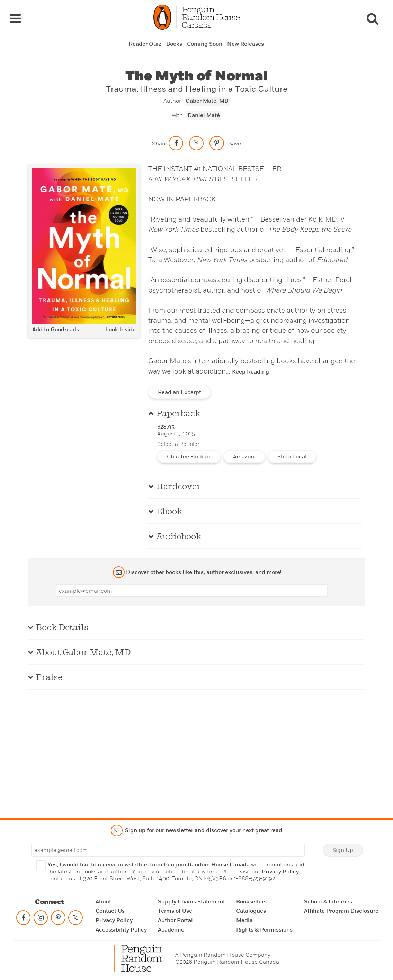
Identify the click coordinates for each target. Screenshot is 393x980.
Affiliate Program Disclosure (341, 911)
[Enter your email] (192, 591)
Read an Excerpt (180, 392)
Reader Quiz (145, 44)
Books (174, 44)
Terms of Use (175, 911)
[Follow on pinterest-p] (58, 919)
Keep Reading (251, 372)
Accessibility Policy (121, 930)
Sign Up (343, 850)
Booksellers (251, 902)
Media (244, 920)
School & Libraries (328, 902)
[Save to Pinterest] (217, 143)
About (103, 902)
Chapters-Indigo (189, 457)
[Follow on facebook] (23, 919)
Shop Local (292, 457)
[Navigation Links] (15, 18)
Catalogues (251, 911)
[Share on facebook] (176, 143)
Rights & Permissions (264, 930)
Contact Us (110, 911)
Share (160, 143)
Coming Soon (205, 44)
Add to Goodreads (56, 330)
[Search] (372, 18)
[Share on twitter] (196, 143)
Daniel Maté (204, 115)
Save (235, 143)
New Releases (245, 44)
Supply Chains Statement (191, 902)
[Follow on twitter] (75, 919)
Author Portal (175, 920)
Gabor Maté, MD (207, 101)
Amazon (244, 457)
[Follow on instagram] (41, 919)
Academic (171, 930)
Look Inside (120, 330)
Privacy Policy (280, 872)
